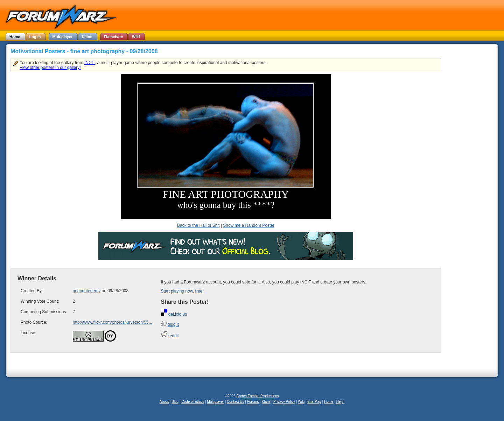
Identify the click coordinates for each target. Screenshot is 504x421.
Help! (340, 402)
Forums (253, 402)
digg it (173, 324)
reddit (174, 336)
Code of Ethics (193, 402)
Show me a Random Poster (249, 225)
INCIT (90, 63)
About (164, 402)
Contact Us (235, 402)
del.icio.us (178, 314)
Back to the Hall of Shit (198, 225)
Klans (266, 402)
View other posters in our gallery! (50, 68)
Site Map (314, 402)
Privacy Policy (284, 402)
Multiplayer (216, 402)
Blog (175, 402)
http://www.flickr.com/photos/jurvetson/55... (113, 322)
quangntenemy (87, 291)
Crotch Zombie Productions (258, 396)
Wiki (301, 402)
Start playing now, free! (182, 291)
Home (329, 402)
